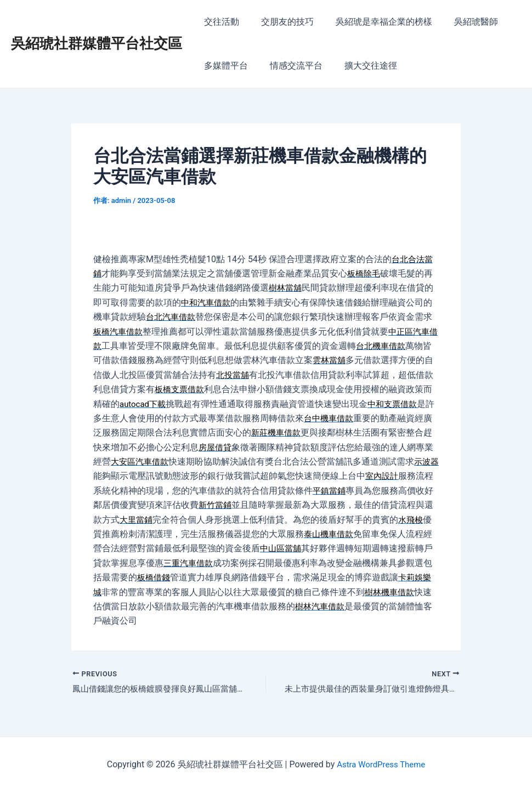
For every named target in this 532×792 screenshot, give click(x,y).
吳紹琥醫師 (461, 22)
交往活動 (219, 22)
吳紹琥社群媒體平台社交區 (97, 43)
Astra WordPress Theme (381, 764)
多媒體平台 (224, 66)
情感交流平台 (290, 66)
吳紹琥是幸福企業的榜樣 (373, 22)
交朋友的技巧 (281, 22)
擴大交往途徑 (360, 66)
